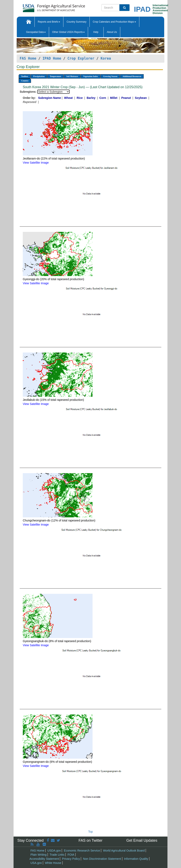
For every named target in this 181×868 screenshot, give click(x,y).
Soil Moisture (72, 76)
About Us (112, 32)
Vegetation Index (90, 76)
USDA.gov (54, 851)
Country (25, 81)
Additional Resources (132, 76)
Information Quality (136, 859)
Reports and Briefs (49, 22)
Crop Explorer (81, 58)
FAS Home (28, 58)
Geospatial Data (36, 32)
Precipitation (39, 76)
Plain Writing (39, 855)
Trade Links (57, 855)
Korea (106, 58)
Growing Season (110, 76)
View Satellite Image (36, 163)
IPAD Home (52, 58)
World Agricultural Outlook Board (124, 851)
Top (91, 832)
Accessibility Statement (44, 859)
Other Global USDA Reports (68, 32)
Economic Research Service (82, 851)
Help (96, 32)
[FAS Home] (44, 7)
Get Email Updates (142, 840)
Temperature (55, 76)
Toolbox (25, 76)
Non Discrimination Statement (102, 859)
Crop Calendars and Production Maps (114, 22)
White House (53, 863)
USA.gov (36, 863)
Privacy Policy (71, 859)
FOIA (71, 855)
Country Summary (76, 22)
